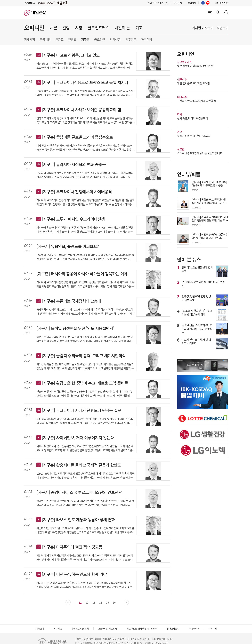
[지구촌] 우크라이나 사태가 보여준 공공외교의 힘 (81, 110)
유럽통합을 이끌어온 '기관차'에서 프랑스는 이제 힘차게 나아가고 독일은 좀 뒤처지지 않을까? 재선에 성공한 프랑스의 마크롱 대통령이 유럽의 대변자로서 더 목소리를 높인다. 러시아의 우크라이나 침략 (85, 93)
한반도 (72, 39)
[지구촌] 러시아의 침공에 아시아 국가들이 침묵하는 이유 (82, 274)
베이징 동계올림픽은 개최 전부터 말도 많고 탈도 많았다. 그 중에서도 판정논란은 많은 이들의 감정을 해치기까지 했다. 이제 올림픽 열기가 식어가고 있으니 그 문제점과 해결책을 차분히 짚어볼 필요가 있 (85, 366)
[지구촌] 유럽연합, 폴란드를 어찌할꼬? (68, 246)
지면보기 (222, 28)
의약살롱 (115, 39)
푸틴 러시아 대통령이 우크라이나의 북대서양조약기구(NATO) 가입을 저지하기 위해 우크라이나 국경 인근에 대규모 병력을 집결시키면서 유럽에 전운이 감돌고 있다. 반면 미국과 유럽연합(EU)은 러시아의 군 (85, 421)
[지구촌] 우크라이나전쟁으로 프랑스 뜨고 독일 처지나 (85, 82)
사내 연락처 (194, 629)
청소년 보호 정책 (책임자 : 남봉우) (142, 629)
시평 (79, 28)
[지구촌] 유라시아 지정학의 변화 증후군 (74, 164)
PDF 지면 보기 (222, 3)
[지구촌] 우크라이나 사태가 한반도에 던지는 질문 (81, 410)
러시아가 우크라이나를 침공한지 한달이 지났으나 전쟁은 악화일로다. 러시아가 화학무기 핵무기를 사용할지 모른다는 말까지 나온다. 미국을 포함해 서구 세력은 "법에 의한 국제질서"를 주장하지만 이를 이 (85, 284)
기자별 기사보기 (203, 28)
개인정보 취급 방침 (80, 629)
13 (94, 602)
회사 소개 (40, 629)
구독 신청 (178, 3)
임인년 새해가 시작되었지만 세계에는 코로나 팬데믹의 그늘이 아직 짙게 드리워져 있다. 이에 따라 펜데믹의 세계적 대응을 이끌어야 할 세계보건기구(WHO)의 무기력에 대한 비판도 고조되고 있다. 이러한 (86, 557)
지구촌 (85, 39)
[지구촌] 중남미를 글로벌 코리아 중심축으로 (77, 137)
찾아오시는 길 (173, 629)
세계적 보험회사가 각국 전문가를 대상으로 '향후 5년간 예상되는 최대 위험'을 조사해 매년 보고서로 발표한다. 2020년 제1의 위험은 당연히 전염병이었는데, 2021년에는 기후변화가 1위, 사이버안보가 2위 (85, 448)
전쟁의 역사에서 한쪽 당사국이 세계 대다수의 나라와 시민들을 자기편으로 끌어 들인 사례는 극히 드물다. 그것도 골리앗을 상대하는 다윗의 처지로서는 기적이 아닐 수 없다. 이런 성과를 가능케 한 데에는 (86, 120)
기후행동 (131, 39)
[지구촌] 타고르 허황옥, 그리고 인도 (71, 55)
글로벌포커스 (98, 28)
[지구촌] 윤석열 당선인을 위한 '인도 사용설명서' (75, 328)
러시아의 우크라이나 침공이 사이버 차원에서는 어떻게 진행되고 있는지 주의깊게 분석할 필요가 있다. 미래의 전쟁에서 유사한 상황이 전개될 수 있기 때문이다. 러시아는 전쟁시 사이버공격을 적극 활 (85, 202)
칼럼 (66, 28)
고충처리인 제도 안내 (108, 629)
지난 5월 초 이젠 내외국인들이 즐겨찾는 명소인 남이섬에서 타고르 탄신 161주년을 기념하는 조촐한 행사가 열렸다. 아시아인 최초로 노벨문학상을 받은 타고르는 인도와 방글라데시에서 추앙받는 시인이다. (85, 66)
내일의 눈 (122, 28)
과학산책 (147, 39)
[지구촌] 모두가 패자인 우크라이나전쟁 (73, 219)
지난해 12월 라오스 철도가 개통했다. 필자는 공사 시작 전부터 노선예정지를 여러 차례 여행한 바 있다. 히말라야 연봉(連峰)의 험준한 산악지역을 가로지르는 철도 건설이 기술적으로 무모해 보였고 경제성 (85, 530)
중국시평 (45, 39)
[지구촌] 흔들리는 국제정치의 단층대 (71, 301)
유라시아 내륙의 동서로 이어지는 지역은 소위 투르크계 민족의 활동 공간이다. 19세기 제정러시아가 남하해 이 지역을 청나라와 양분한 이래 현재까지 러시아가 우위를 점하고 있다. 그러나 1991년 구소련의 (85, 175)
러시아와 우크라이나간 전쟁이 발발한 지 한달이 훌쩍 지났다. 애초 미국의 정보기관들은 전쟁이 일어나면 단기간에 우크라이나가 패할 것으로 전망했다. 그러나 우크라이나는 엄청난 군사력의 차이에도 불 (85, 229)
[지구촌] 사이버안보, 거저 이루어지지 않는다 (78, 438)
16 (114, 602)
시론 (53, 28)
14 (101, 602)
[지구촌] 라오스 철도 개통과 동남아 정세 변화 (78, 520)
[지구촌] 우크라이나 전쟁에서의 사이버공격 (77, 192)
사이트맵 (213, 629)
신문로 (59, 39)
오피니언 (34, 28)
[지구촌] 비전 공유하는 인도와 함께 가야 (74, 574)
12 (87, 602)
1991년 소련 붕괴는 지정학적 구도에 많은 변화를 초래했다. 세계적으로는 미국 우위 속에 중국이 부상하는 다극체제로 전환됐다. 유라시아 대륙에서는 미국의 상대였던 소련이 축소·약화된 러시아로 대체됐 (85, 475)
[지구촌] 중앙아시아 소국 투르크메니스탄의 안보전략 (79, 492)
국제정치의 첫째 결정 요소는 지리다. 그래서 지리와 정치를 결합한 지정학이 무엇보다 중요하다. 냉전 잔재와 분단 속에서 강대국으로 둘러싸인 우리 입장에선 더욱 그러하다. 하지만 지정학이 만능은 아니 (85, 311)
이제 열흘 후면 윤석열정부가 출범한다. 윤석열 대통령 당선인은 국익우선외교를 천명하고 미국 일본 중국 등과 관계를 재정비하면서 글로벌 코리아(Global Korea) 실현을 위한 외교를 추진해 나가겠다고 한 (85, 148)
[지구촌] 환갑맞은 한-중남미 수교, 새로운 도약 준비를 (85, 383)
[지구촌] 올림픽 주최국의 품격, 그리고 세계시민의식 (84, 356)
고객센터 (192, 3)
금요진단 (100, 39)
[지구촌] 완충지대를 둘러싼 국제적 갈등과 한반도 (81, 465)
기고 (139, 28)
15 (107, 602)
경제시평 (29, 39)
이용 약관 (58, 629)
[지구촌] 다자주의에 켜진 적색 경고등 (72, 547)
